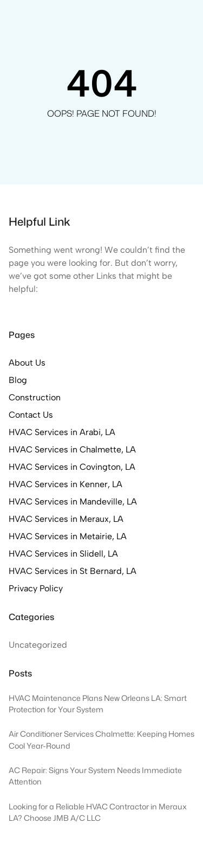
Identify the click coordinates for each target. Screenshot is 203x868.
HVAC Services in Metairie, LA (68, 536)
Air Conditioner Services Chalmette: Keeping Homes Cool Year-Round (101, 740)
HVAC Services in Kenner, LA (66, 484)
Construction (35, 397)
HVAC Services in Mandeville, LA (73, 502)
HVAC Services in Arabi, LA (62, 432)
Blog (18, 380)
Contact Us (31, 415)
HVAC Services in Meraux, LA (66, 519)
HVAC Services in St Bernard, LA (73, 571)
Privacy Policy (36, 588)
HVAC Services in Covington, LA (72, 467)
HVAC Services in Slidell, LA (63, 554)
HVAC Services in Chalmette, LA (72, 449)
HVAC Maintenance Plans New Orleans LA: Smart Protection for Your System (98, 704)
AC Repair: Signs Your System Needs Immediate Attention (95, 776)
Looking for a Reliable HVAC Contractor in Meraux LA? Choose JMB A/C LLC (98, 812)
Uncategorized (38, 645)
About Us (27, 363)
